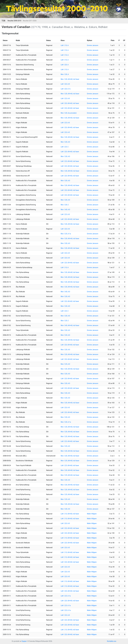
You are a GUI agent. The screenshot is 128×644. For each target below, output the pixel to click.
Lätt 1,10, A (65, 45)
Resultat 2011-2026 (30, 21)
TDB (3, 21)
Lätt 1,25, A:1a (66, 596)
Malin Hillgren (92, 514)
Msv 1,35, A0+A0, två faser (70, 436)
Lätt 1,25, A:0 (65, 98)
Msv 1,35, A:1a (66, 234)
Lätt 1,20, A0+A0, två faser (70, 103)
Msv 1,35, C (65, 321)
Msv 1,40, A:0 (65, 210)
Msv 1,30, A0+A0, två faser (70, 79)
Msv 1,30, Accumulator (69, 113)
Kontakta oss (112, 641)
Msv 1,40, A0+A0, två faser (70, 277)
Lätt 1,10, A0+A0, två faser (70, 514)
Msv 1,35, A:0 (65, 364)
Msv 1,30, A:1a (66, 422)
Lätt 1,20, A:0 (65, 84)
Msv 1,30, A (65, 74)
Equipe (24, 641)
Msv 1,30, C (65, 205)
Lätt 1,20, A (65, 65)
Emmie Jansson (93, 45)
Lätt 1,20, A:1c (66, 89)
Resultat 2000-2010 (14, 21)
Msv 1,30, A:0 (65, 142)
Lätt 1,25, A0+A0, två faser (70, 161)
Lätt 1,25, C (65, 147)
